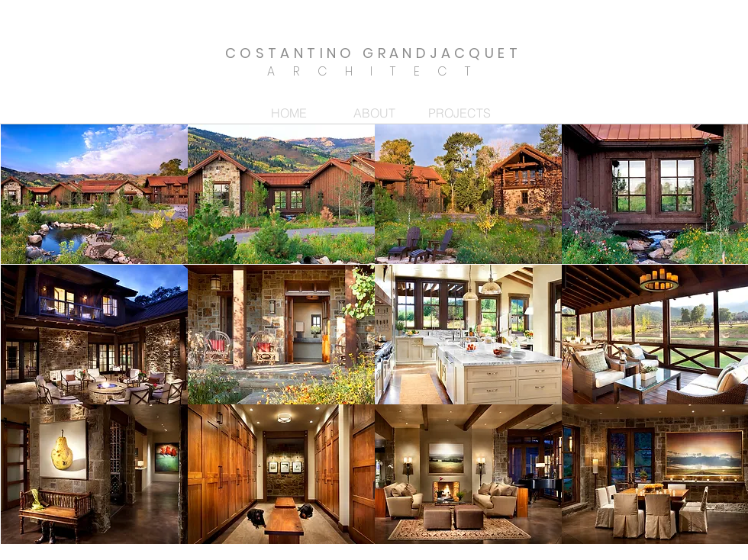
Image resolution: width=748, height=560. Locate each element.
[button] (94, 194)
